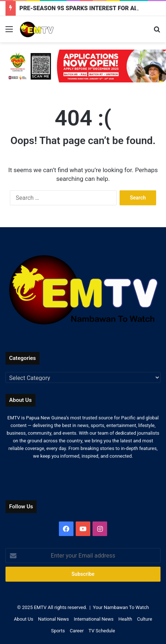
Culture (145, 619)
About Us (24, 619)
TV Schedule (102, 631)
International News (94, 619)
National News (53, 619)
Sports (58, 631)
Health (125, 619)
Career (77, 631)
